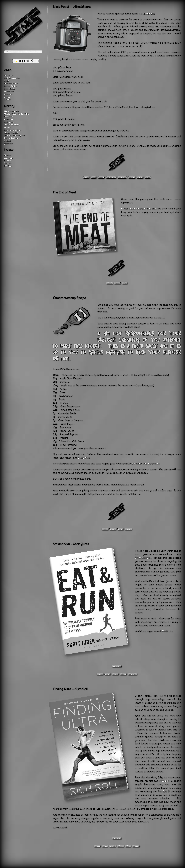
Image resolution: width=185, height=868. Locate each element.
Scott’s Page (117, 666)
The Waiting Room (11, 138)
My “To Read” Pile (11, 111)
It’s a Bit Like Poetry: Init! (15, 135)
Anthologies (9, 119)
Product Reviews (11, 83)
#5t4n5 (86, 177)
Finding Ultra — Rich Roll (70, 689)
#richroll (136, 846)
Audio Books (9, 122)
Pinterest (8, 161)
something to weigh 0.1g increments (141, 463)
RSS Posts (8, 166)
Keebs (6, 81)
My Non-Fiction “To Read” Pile (16, 114)
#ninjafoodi (122, 177)
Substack (8, 163)
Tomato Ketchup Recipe (69, 298)
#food (94, 177)
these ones (84, 458)
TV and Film (9, 91)
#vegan (140, 177)
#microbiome (111, 177)
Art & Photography (12, 78)
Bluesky (7, 155)
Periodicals (8, 117)
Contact (7, 100)
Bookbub (8, 141)
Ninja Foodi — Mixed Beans (72, 7)
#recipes (132, 177)
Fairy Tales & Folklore (13, 130)
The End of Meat (64, 192)
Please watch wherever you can (139, 208)
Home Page (9, 75)
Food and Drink (10, 86)
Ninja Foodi (149, 14)
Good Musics (9, 89)
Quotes (7, 97)
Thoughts (8, 94)
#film (125, 283)
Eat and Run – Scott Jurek (71, 544)
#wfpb (148, 177)
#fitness (123, 674)
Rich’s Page (117, 838)
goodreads (8, 144)
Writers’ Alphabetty (12, 125)
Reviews (7, 127)
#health (101, 177)
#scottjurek (132, 674)
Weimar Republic (11, 133)
